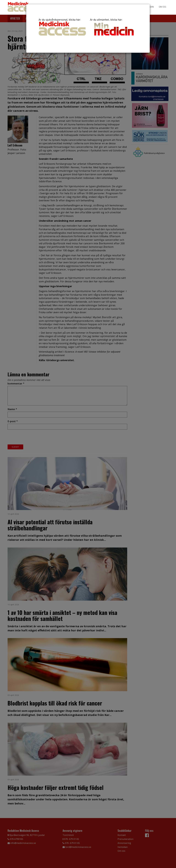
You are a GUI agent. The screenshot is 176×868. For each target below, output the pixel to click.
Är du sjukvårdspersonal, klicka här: (62, 27)
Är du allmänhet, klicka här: (114, 27)
